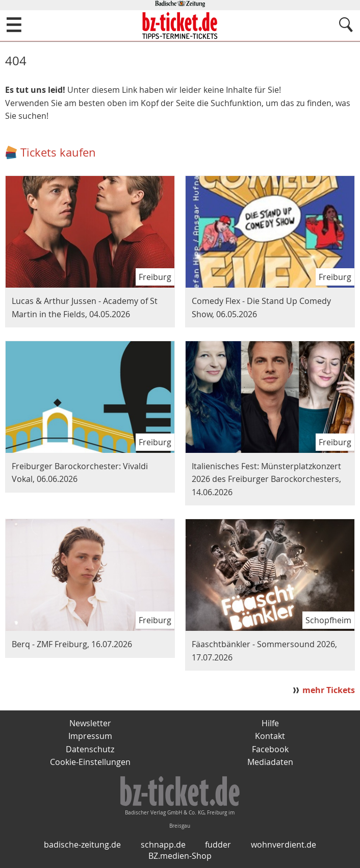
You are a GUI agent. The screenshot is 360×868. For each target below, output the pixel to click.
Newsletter (90, 723)
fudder (218, 845)
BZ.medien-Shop (180, 856)
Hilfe (270, 723)
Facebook (270, 749)
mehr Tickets (329, 690)
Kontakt (270, 736)
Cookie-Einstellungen (90, 762)
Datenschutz (90, 749)
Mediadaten (270, 762)
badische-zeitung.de (82, 845)
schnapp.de (163, 845)
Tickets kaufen (58, 152)
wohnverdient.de (284, 845)
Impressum (90, 736)
